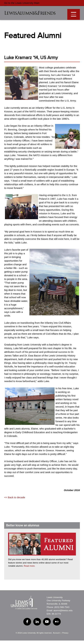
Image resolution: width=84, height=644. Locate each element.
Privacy (65, 633)
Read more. (30, 566)
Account (56, 633)
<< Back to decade (15, 497)
